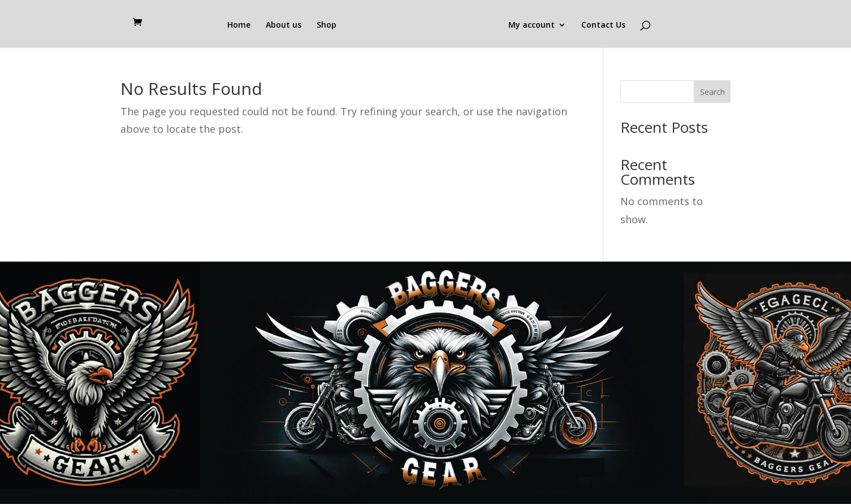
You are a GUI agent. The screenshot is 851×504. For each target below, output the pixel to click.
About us (284, 25)
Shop (327, 25)
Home (239, 25)
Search (712, 92)
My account (532, 25)
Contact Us (603, 25)
